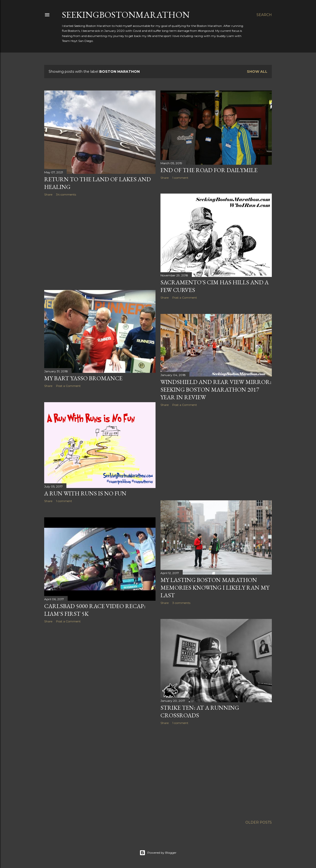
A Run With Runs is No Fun (85, 493)
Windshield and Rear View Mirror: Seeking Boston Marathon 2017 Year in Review (216, 389)
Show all (257, 72)
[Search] (264, 15)
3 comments (181, 603)
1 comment (180, 178)
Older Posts (259, 822)
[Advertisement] (100, 243)
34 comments (66, 194)
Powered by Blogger (158, 853)
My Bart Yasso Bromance (83, 378)
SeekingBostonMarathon (126, 15)
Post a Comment (185, 298)
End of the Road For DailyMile (209, 170)
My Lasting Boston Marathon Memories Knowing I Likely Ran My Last (215, 588)
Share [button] (48, 194)
